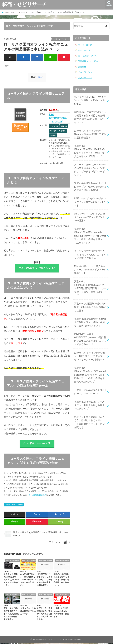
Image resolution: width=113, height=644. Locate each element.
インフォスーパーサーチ (55, 641)
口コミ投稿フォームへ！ (35, 444)
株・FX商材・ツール (87, 55)
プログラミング (85, 71)
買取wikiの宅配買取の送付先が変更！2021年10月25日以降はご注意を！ (90, 292)
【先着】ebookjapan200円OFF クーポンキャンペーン (89, 372)
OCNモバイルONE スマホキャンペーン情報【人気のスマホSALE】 (90, 98)
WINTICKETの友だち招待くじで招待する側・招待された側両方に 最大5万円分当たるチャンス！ (90, 114)
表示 (40, 77)
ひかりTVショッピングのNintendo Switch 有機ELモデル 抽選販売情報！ (89, 130)
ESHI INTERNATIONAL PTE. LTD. (58, 118)
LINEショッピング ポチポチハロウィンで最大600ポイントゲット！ (90, 194)
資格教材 (82, 66)
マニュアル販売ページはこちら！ (35, 268)
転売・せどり (84, 50)
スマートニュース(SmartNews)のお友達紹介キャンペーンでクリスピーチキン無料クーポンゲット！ (90, 164)
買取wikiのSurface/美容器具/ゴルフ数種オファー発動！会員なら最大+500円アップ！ (90, 307)
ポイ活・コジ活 (85, 45)
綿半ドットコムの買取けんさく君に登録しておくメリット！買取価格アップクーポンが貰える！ (89, 400)
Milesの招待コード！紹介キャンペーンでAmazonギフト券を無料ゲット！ (90, 257)
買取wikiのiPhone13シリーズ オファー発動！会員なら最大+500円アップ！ (90, 385)
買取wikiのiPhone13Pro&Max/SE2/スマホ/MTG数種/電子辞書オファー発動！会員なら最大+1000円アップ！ (90, 275)
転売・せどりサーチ (25, 4)
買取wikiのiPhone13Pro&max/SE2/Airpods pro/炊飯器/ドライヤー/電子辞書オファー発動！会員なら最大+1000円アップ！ (90, 356)
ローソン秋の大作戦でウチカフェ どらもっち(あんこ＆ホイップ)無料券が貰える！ (89, 243)
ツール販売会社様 (36, 496)
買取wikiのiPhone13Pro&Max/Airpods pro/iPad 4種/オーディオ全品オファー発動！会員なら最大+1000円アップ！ (90, 226)
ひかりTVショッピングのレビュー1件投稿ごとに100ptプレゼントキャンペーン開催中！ (90, 338)
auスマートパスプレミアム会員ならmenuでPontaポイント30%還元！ (90, 208)
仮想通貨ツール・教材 (87, 61)
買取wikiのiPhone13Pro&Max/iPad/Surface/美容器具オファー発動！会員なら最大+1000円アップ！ (90, 146)
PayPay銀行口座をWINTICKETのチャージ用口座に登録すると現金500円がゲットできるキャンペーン (90, 323)
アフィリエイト (85, 76)
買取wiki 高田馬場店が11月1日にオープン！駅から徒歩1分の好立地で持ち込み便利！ (90, 180)
